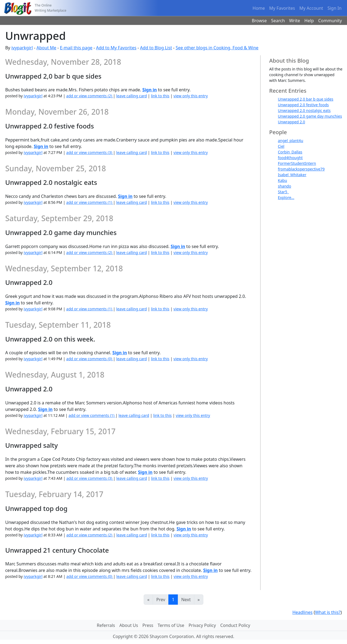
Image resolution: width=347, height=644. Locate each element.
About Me (46, 48)
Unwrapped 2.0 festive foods (303, 105)
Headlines (302, 612)
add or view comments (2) (90, 96)
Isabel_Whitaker (292, 175)
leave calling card (132, 96)
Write (295, 21)
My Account (311, 8)
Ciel (281, 146)
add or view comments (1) (90, 202)
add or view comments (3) (90, 152)
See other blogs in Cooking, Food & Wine (217, 48)
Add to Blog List (156, 48)
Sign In (335, 8)
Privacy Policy (202, 625)
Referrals (106, 625)
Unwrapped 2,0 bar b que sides (306, 99)
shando (285, 186)
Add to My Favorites (116, 48)
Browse (259, 21)
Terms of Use (171, 625)
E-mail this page (76, 48)
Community (330, 21)
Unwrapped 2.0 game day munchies (310, 116)
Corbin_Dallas (290, 152)
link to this (160, 96)
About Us (129, 625)
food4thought (290, 158)
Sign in (150, 90)
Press (148, 625)
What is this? (328, 612)
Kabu (282, 180)
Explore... (286, 197)
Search (278, 21)
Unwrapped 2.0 (291, 122)
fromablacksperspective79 (301, 169)
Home (259, 8)
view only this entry (191, 96)
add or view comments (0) (90, 359)
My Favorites (282, 8)
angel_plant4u (290, 141)
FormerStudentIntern (297, 163)
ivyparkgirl (22, 48)
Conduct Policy (235, 625)
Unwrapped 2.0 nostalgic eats (304, 110)
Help (309, 21)
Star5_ (283, 192)
